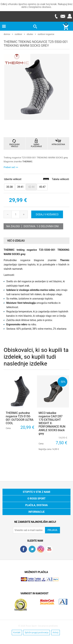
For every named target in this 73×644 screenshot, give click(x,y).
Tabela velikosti (56, 179)
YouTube (49, 549)
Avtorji (56, 632)
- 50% (62, 382)
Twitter (32, 549)
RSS (41, 549)
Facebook (24, 549)
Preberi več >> (11, 167)
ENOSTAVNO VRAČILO (14, 145)
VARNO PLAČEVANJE (36, 145)
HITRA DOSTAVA (58, 144)
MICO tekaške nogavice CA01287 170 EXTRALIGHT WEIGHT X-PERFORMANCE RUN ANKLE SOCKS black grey (52, 423)
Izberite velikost (13, 179)
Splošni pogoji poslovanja (36, 632)
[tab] (36, 241)
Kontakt (17, 632)
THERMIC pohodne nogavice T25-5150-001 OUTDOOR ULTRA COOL (20, 418)
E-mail (63, 16)
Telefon (56, 16)
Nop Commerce (46, 581)
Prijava (70, 16)
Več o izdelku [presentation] (16, 240)
